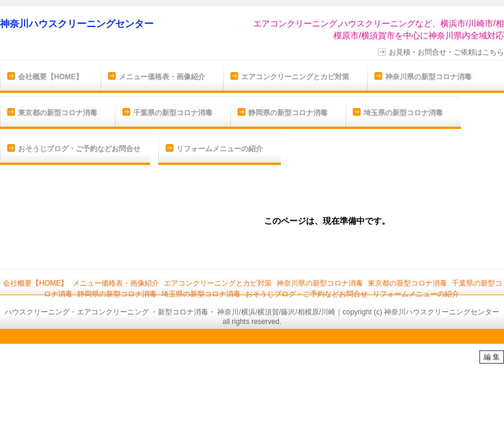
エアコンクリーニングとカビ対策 (295, 77)
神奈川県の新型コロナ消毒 (428, 77)
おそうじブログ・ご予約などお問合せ (79, 149)
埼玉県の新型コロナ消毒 (403, 113)
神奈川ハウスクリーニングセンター (77, 24)
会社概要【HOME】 (50, 77)
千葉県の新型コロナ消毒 (173, 113)
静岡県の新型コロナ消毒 (288, 113)
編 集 (492, 357)
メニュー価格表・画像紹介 (162, 77)
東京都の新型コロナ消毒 (58, 113)
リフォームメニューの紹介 (220, 149)
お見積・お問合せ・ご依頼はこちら (446, 52)
